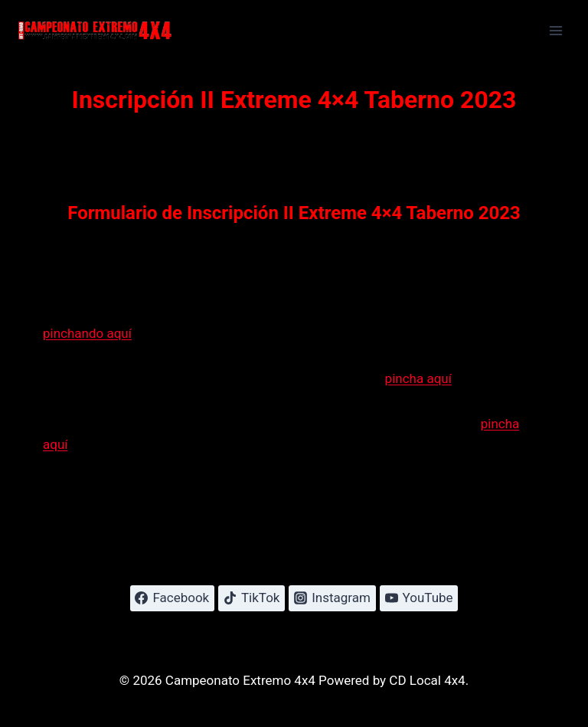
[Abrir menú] (555, 30)
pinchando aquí (87, 333)
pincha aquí (418, 378)
